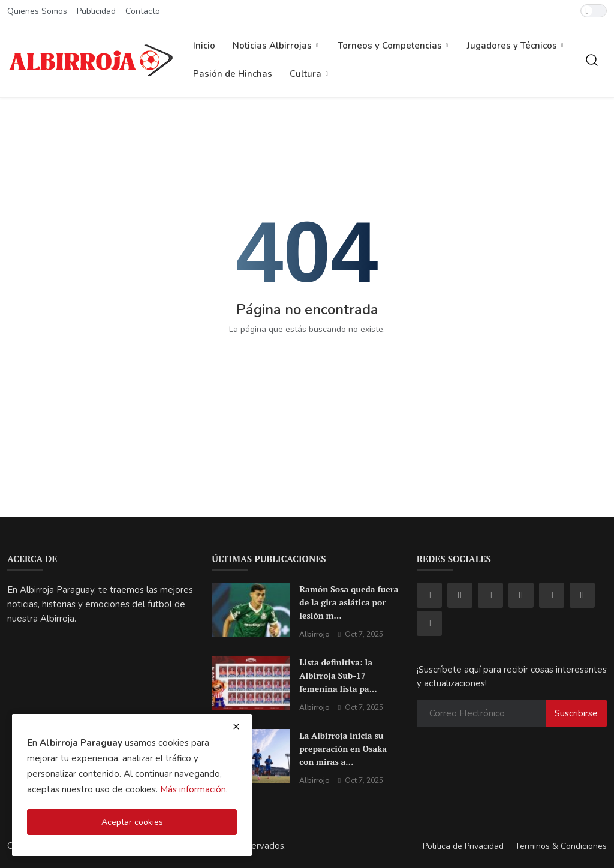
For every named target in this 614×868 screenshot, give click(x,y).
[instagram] (460, 595)
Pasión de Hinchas (233, 74)
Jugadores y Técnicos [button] (516, 46)
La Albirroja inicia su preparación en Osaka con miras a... (343, 748)
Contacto (143, 11)
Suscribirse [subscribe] (576, 713)
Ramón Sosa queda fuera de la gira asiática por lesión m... (349, 602)
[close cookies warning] (236, 727)
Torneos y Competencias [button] (394, 46)
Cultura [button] (310, 74)
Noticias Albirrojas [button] (276, 46)
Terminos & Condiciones (561, 846)
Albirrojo (314, 634)
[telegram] (552, 595)
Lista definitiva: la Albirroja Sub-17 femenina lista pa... (338, 675)
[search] (592, 60)
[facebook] (429, 595)
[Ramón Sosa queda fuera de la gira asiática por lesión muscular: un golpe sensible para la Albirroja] (251, 610)
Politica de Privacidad (463, 846)
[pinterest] (582, 595)
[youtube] (521, 595)
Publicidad (96, 11)
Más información (193, 789)
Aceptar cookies (132, 822)
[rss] (429, 623)
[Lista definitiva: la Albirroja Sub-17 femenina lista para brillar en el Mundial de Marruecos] (251, 683)
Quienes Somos (37, 11)
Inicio (204, 46)
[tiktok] (490, 595)
